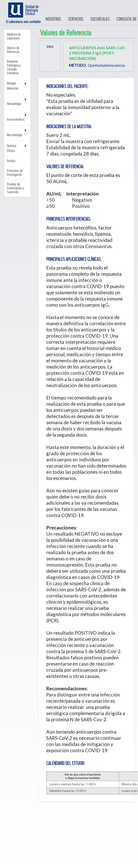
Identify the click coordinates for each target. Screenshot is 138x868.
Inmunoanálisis (17, 117)
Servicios (76, 19)
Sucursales (100, 19)
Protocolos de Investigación (15, 173)
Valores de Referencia (13, 50)
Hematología (17, 102)
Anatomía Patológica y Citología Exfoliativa (14, 67)
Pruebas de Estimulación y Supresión (15, 188)
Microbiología (17, 133)
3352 (50, 47)
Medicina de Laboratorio (14, 36)
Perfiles (11, 161)
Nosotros (53, 19)
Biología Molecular (17, 86)
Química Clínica (17, 148)
